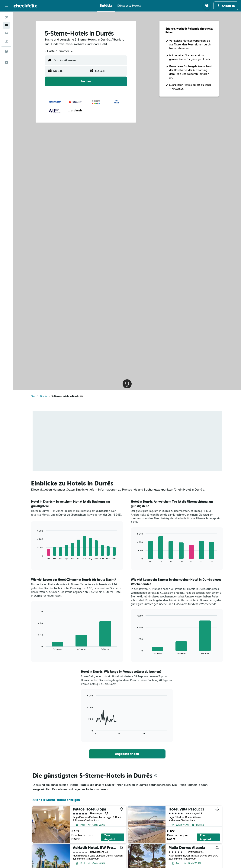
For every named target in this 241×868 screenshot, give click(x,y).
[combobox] (59, 51)
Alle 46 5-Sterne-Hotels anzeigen (56, 800)
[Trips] (6, 52)
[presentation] (156, 776)
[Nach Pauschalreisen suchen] (6, 41)
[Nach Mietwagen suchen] (6, 33)
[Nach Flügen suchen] (6, 17)
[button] (6, 6)
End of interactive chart (36, 557)
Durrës (43, 396)
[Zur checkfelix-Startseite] (25, 6)
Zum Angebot (110, 837)
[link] (127, 754)
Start (33, 396)
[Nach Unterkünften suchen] (6, 25)
